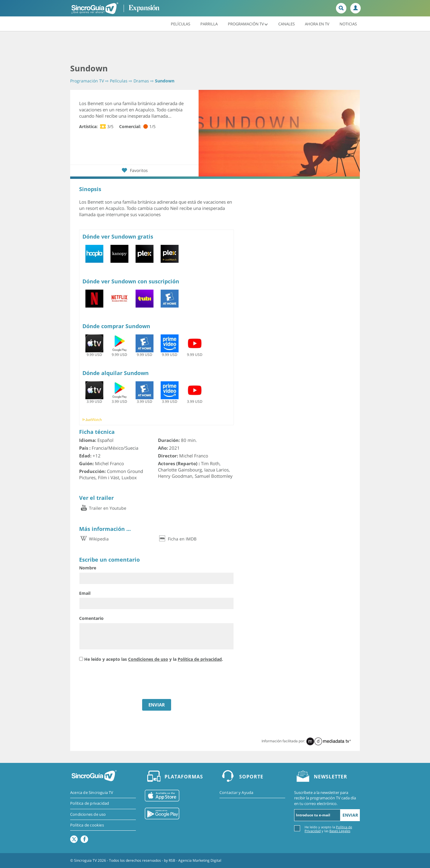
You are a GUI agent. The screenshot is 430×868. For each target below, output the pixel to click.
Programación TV (248, 24)
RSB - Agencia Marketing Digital (195, 860)
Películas (181, 24)
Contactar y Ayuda (236, 792)
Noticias (348, 24)
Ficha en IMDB (177, 539)
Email (85, 593)
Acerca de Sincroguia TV (92, 792)
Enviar (350, 815)
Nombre (88, 568)
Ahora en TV (317, 24)
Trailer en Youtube (103, 508)
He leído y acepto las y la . (154, 659)
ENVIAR (157, 705)
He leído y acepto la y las (328, 829)
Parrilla (209, 24)
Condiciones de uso (148, 659)
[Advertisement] (215, 48)
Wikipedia (94, 539)
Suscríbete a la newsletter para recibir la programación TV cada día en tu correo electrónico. (325, 798)
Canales (287, 24)
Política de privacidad (200, 659)
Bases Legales (340, 831)
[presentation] (125, 681)
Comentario (91, 618)
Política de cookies (87, 825)
